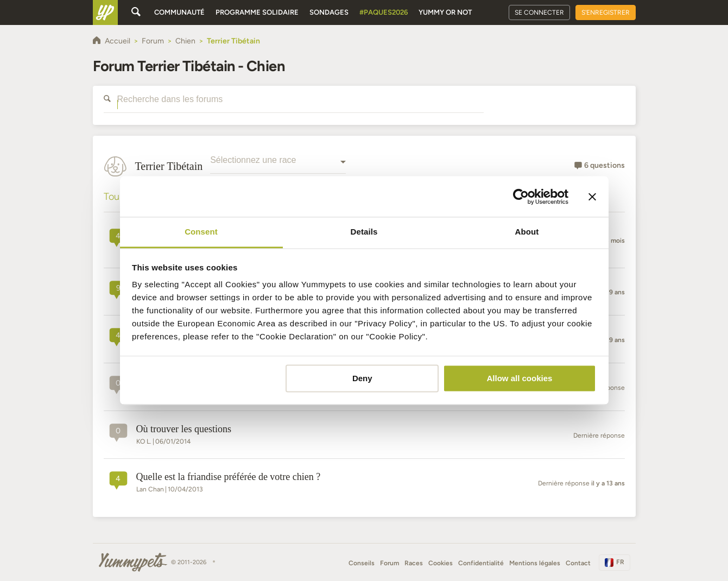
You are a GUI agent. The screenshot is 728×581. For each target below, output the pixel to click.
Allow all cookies (519, 378)
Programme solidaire (257, 12)
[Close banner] (592, 197)
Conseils (362, 563)
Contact (578, 563)
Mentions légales (535, 563)
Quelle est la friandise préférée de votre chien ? (229, 477)
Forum (390, 563)
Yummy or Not (445, 12)
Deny (362, 378)
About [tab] (527, 232)
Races (414, 563)
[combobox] (278, 166)
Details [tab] (364, 232)
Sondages (329, 12)
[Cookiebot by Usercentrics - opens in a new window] (521, 197)
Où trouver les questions (184, 429)
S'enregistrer (606, 12)
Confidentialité (481, 563)
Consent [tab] (201, 232)
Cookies (441, 563)
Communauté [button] (179, 12)
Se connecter (539, 12)
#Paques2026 (384, 12)
